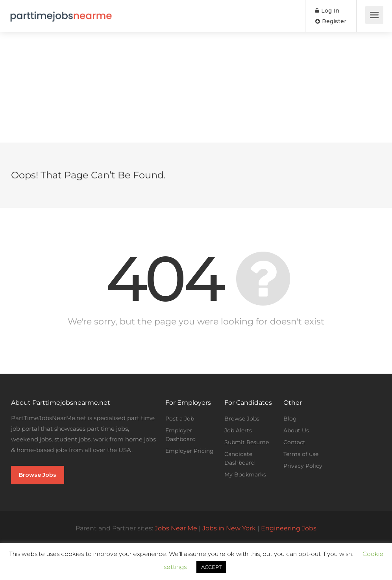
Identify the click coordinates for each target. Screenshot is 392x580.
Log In (327, 11)
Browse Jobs (38, 475)
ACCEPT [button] (211, 567)
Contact (294, 442)
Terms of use (301, 454)
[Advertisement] (196, 87)
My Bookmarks (245, 474)
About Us (296, 430)
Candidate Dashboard (239, 458)
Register (331, 21)
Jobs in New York (229, 528)
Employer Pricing (190, 451)
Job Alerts (238, 430)
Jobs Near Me (176, 528)
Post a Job (180, 419)
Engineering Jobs (289, 528)
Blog (290, 419)
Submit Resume (247, 442)
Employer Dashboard (180, 435)
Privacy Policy (303, 466)
